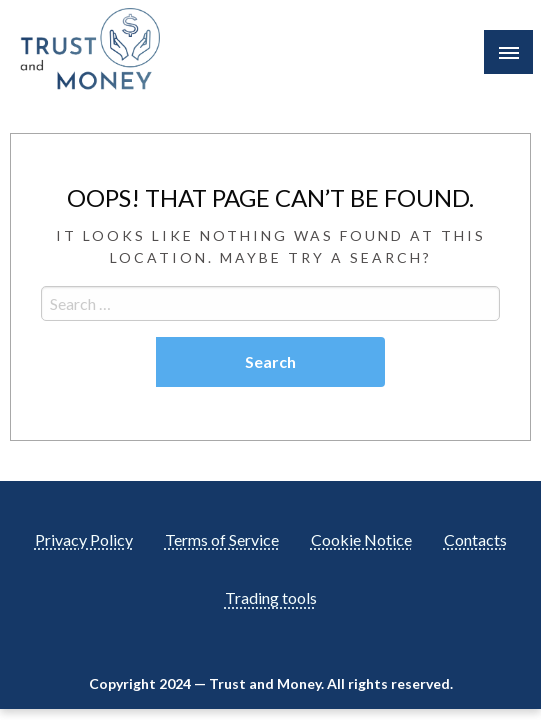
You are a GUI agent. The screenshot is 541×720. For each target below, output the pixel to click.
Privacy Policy (84, 539)
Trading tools (271, 597)
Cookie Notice (361, 539)
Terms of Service (222, 539)
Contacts (475, 539)
